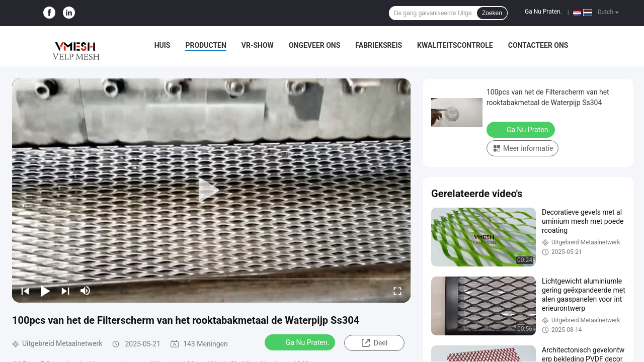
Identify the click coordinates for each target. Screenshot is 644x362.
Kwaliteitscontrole (455, 45)
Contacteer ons (538, 45)
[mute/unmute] (86, 291)
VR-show (258, 45)
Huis (163, 45)
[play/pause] (45, 291)
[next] (65, 291)
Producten (206, 45)
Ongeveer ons (314, 45)
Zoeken (492, 13)
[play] (211, 191)
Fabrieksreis (379, 45)
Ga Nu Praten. (543, 12)
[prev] (25, 291)
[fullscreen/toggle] (397, 291)
